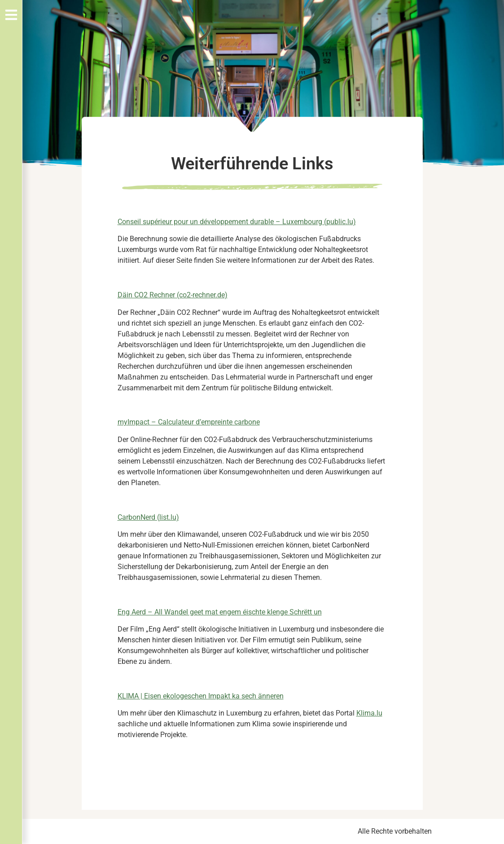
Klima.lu (369, 713)
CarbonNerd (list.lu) (148, 517)
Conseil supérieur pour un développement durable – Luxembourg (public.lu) (237, 222)
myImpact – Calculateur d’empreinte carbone (189, 422)
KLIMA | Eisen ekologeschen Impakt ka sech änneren (201, 696)
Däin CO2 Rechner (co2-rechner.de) (173, 295)
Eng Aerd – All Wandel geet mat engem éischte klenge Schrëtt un (220, 612)
